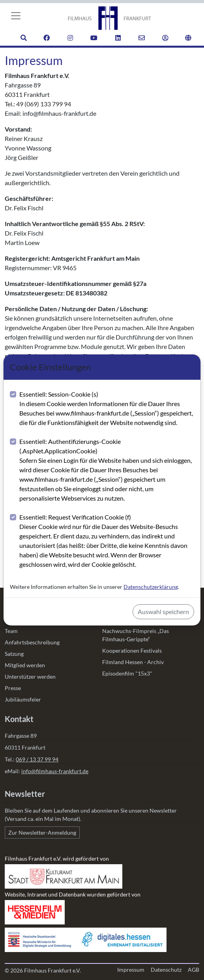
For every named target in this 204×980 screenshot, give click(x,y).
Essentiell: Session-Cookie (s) (107, 409)
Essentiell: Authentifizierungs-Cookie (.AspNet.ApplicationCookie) (107, 470)
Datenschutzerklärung (151, 587)
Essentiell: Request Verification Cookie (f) (107, 541)
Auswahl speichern (163, 612)
